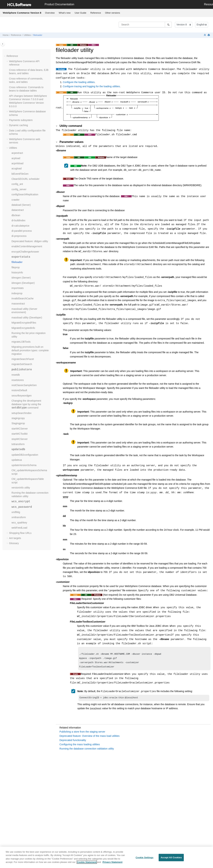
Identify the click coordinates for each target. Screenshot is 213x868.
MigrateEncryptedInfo (23, 328)
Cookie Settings (144, 859)
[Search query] (145, 25)
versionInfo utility (21, 488)
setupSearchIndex (22, 413)
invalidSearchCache (23, 298)
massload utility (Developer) (27, 318)
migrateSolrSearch (22, 364)
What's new (65, 13)
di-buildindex (19, 220)
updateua (17, 460)
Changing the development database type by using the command (26, 404)
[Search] (168, 25)
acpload (16, 158)
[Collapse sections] (205, 35)
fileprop (16, 267)
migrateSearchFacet (23, 359)
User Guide (80, 13)
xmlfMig (16, 512)
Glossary (14, 543)
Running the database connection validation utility (87, 751)
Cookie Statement (87, 863)
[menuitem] (50, 13)
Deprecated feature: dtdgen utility (30, 241)
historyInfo (17, 272)
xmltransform (19, 517)
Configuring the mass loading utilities (80, 746)
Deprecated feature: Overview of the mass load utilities (90, 738)
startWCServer (20, 429)
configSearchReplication (25, 194)
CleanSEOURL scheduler (25, 179)
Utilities (27, 35)
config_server (19, 189)
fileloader (38, 35)
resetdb (16, 375)
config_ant (17, 184)
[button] (5, 56)
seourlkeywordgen (22, 396)
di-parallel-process (22, 231)
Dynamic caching (19, 125)
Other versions (113, 13)
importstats (18, 288)
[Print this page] (209, 35)
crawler (15, 200)
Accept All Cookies (171, 859)
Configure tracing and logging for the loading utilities (91, 86)
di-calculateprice (20, 226)
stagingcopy (18, 418)
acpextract (17, 153)
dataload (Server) (21, 205)
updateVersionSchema (24, 465)
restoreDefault (19, 390)
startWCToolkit (19, 434)
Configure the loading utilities (79, 82)
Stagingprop (18, 423)
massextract (18, 304)
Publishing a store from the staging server (82, 734)
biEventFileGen (20, 174)
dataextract (18, 210)
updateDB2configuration (25, 455)
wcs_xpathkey (19, 523)
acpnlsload (17, 163)
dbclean (16, 215)
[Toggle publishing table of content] (3, 44)
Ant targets (15, 538)
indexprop (17, 293)
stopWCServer (20, 439)
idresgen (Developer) (23, 283)
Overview (50, 13)
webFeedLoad (19, 528)
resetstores (18, 380)
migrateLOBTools (21, 342)
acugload (17, 168)
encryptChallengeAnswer (25, 252)
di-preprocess (19, 236)
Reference (96, 13)
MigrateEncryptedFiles (24, 323)
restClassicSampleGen (24, 385)
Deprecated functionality (73, 742)
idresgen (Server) (21, 278)
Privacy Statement (113, 863)
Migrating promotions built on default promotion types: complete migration (30, 350)
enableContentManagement (27, 246)
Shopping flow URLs (20, 533)
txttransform (18, 444)
